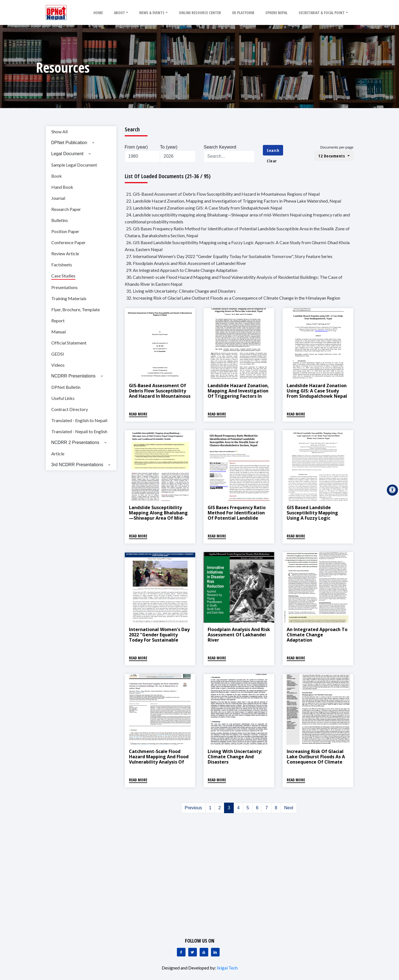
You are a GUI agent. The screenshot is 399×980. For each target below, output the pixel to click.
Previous (193, 808)
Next (289, 808)
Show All (59, 132)
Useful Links (63, 398)
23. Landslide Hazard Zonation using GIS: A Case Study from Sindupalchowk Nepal (204, 208)
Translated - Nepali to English (79, 431)
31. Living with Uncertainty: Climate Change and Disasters (181, 291)
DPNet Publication (69, 143)
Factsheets (62, 265)
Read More (138, 414)
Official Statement (69, 343)
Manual (59, 332)
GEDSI (58, 354)
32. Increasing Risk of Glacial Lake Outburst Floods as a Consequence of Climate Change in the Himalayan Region (233, 298)
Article (58, 454)
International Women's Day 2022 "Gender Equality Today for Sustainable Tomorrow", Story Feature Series (159, 640)
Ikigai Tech (227, 968)
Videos (58, 365)
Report (58, 321)
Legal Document (68, 154)
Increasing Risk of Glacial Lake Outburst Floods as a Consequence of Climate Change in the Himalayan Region (316, 762)
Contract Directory (70, 409)
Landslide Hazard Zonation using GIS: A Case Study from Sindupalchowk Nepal (317, 391)
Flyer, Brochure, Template (76, 309)
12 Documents (332, 156)
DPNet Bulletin (66, 387)
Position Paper (65, 231)
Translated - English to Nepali (79, 420)
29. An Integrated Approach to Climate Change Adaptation (182, 270)
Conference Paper (68, 242)
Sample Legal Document (74, 165)
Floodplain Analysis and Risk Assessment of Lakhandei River (239, 635)
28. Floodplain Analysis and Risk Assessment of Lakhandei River (186, 263)
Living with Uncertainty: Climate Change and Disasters (235, 757)
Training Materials (69, 298)
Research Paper (66, 209)
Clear (272, 161)
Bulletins (60, 220)
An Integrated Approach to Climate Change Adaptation (317, 635)
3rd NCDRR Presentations (77, 465)
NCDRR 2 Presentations (75, 442)
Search (273, 150)
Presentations (64, 287)
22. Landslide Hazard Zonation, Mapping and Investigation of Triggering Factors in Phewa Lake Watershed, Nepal (234, 201)
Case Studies (63, 276)
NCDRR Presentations (73, 376)
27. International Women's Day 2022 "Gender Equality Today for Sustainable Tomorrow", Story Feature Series (229, 256)
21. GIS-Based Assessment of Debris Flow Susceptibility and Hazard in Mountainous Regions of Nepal (223, 194)
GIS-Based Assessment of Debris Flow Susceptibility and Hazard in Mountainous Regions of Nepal (160, 394)
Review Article (65, 253)
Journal (58, 198)
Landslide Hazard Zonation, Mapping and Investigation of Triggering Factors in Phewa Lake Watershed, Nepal (238, 396)
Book (57, 176)
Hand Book (62, 187)
